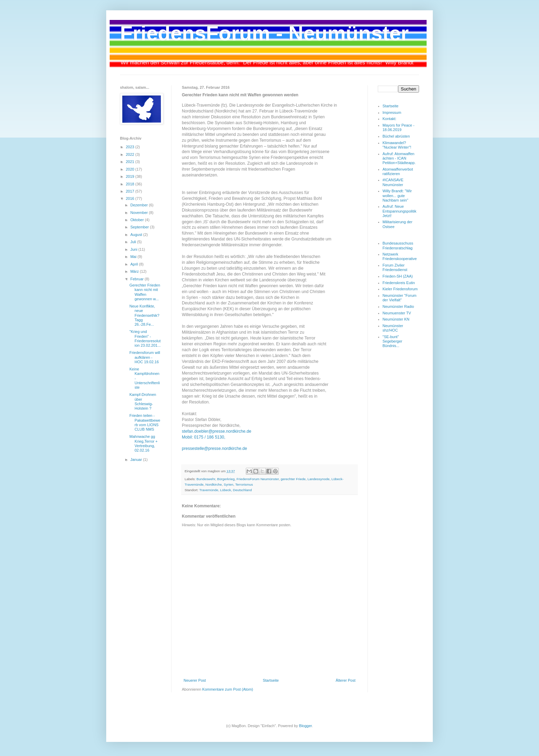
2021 (131, 162)
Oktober (137, 220)
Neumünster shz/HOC (393, 328)
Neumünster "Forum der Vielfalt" (400, 298)
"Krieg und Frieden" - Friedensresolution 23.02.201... (145, 338)
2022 (131, 154)
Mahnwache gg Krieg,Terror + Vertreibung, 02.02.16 (143, 443)
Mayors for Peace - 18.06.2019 (399, 127)
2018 (131, 184)
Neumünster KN (396, 319)
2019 (131, 176)
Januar (137, 460)
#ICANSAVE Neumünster (393, 182)
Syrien (229, 484)
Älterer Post (346, 680)
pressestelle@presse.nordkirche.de (214, 449)
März (135, 271)
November (140, 213)
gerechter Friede (293, 479)
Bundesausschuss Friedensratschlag (398, 245)
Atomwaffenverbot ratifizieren (398, 171)
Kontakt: (389, 119)
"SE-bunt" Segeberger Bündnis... (393, 341)
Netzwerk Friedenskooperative (400, 256)
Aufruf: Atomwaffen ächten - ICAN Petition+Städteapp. (399, 158)
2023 (131, 147)
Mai (134, 257)
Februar (137, 279)
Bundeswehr (206, 479)
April (135, 264)
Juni (134, 249)
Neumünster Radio (398, 306)
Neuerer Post (195, 680)
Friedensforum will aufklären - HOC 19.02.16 (145, 357)
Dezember (140, 205)
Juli (134, 242)
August (137, 235)
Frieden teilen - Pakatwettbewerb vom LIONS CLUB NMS (145, 422)
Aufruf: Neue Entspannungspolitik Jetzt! (399, 211)
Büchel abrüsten (396, 136)
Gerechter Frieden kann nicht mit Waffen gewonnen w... (145, 292)
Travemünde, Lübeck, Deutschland (226, 490)
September (140, 227)
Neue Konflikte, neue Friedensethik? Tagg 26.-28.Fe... (144, 315)
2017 (131, 191)
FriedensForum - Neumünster (264, 33)
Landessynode (318, 479)
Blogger (305, 726)
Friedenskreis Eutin (399, 283)
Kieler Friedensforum (400, 289)
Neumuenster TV (397, 313)
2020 (131, 169)
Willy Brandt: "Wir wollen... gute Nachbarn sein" (397, 195)
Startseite (271, 680)
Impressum (392, 112)
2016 (131, 198)
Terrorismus (244, 484)
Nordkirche (214, 484)
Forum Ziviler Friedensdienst (395, 267)
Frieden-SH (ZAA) (398, 276)
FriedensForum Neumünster (258, 479)
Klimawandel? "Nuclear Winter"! (397, 145)
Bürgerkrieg (226, 479)
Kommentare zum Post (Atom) (228, 689)
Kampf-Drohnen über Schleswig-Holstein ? (143, 401)
